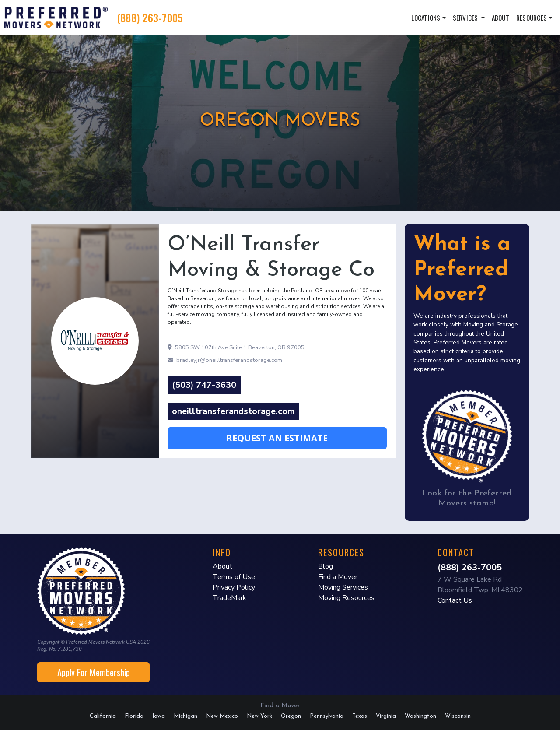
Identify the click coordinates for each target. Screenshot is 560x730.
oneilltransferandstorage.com (233, 411)
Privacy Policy (234, 587)
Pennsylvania (327, 716)
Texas (360, 716)
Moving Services (343, 587)
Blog (325, 566)
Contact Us (455, 600)
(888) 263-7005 (150, 18)
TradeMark (229, 598)
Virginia (386, 716)
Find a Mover (338, 577)
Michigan (185, 716)
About (500, 18)
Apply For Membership (94, 672)
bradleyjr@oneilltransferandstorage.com (225, 360)
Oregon (291, 716)
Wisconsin (458, 716)
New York (259, 716)
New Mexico (222, 716)
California (103, 716)
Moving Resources (346, 598)
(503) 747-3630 (204, 385)
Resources (532, 18)
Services (466, 18)
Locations (426, 18)
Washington (420, 716)
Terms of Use (234, 577)
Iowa (159, 716)
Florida (134, 716)
